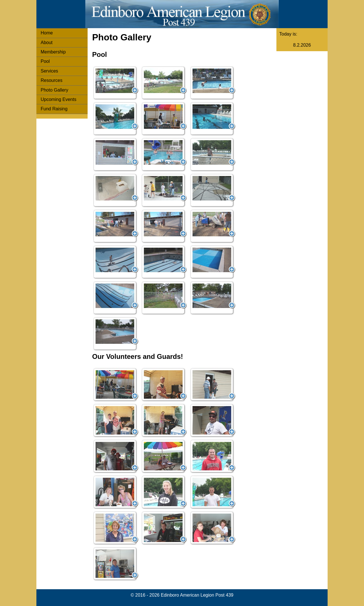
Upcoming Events (58, 99)
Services (49, 71)
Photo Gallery (54, 90)
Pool (45, 61)
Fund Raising (54, 109)
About (47, 43)
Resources (51, 80)
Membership (53, 52)
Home (47, 33)
